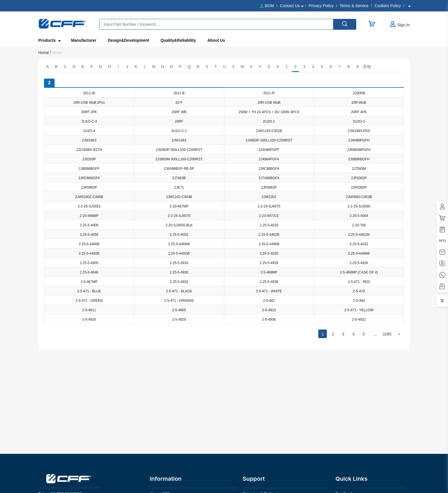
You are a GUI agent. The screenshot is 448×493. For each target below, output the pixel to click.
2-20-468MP (89, 216)
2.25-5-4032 (359, 244)
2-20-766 (359, 225)
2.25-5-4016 (269, 225)
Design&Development (128, 40)
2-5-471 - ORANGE (179, 301)
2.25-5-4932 (179, 282)
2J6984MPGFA (359, 150)
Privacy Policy (321, 6)
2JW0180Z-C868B (89, 197)
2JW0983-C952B (359, 197)
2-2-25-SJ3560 (359, 206)
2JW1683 (89, 140)
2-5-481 (269, 301)
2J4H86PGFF (269, 150)
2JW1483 (179, 140)
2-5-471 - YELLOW (359, 310)
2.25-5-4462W (359, 235)
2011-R (269, 93)
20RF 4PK (359, 112)
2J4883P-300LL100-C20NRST (269, 140)
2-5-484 (359, 301)
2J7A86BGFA (269, 178)
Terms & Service (354, 6)
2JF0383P (359, 178)
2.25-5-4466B (89, 244)
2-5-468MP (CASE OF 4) (359, 272)
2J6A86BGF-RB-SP (179, 169)
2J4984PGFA (269, 159)
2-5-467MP (89, 282)
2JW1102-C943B (179, 197)
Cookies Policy (388, 6)
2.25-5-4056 (89, 235)
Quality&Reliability (178, 40)
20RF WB (179, 112)
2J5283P (89, 159)
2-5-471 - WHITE (269, 291)
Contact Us (290, 6)
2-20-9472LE (269, 216)
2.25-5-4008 (89, 225)
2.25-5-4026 (269, 254)
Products (49, 41)
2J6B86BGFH (359, 159)
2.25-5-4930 (179, 272)
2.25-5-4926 (359, 263)
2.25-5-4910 (179, 263)
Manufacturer (84, 40)
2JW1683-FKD (359, 131)
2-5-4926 (89, 320)
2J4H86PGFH (359, 140)
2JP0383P (359, 187)
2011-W (89, 93)
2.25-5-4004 (359, 216)
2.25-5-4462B (269, 235)
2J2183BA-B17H (89, 150)
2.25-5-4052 (179, 235)
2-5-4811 (89, 310)
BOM (269, 6)
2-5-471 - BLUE (89, 291)
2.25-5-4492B (89, 254)
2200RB (359, 93)
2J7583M (359, 169)
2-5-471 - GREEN (89, 301)
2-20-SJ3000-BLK (179, 225)
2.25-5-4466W (179, 244)
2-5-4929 (179, 320)
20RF (179, 121)
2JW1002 (269, 197)
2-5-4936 (269, 320)
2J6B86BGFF (89, 169)
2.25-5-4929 (269, 263)
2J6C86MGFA (89, 178)
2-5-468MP (269, 272)
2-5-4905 (179, 310)
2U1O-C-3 (89, 121)
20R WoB (359, 103)
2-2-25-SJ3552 (89, 206)
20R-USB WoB (269, 103)
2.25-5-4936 (269, 282)
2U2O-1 (269, 121)
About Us (216, 40)
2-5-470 (359, 291)
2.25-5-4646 (89, 272)
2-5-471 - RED (359, 282)
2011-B (179, 93)
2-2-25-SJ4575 (269, 206)
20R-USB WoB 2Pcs (89, 103)
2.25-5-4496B (269, 244)
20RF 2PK (89, 112)
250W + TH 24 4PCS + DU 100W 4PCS (269, 112)
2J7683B (179, 178)
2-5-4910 (269, 310)
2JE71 (179, 187)
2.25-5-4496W (359, 254)
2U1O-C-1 (179, 131)
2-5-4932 (359, 320)
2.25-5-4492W (179, 254)
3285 (387, 334)
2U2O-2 (359, 121)
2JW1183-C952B (269, 131)
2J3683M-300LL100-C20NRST (179, 159)
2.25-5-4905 (89, 263)
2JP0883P (89, 187)
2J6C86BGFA (269, 169)
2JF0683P (269, 187)
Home (45, 53)
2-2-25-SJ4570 (179, 216)
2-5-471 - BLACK (179, 291)
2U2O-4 (89, 131)
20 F (179, 103)
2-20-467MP (179, 206)
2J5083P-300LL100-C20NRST (179, 150)
